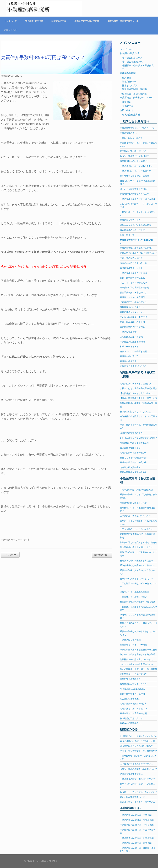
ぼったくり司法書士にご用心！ (134, 189)
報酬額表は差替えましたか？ (133, 684)
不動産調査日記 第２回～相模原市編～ (138, 820)
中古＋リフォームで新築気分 (133, 283)
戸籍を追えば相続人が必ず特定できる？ (139, 253)
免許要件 (127, 78)
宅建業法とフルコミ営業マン (133, 709)
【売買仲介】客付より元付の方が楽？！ (139, 393)
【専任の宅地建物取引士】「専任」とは (139, 398)
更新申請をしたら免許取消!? (133, 674)
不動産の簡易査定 (128, 361)
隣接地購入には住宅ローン (132, 307)
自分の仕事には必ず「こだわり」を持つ (139, 741)
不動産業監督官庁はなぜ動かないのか (138, 128)
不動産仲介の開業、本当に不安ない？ (138, 779)
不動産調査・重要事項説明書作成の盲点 (139, 650)
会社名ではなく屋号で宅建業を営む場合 (139, 388)
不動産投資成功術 (128, 332)
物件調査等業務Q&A (132, 62)
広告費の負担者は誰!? (130, 699)
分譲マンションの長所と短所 (133, 352)
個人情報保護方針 (131, 115)
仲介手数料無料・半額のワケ (133, 293)
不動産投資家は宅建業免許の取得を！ (138, 248)
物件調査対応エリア (132, 58)
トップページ (10, 21)
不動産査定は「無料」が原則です (135, 171)
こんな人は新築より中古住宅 (133, 317)
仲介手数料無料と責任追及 (132, 278)
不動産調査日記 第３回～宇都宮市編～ (138, 825)
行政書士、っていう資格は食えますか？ (139, 792)
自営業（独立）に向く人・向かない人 (138, 802)
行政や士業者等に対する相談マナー (137, 156)
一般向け (6, 540)
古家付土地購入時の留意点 (132, 327)
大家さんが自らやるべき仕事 (133, 263)
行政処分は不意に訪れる (131, 718)
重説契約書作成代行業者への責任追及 (138, 602)
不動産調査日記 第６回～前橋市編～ (137, 843)
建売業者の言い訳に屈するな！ (134, 151)
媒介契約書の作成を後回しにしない (137, 547)
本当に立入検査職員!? (130, 679)
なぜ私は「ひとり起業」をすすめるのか (139, 736)
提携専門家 (128, 106)
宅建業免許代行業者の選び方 (133, 453)
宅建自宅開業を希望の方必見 (133, 472)
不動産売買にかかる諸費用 (132, 342)
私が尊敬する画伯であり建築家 (134, 176)
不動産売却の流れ (128, 133)
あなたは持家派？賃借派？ (132, 337)
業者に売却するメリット (131, 268)
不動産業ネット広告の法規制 (133, 713)
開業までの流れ (130, 85)
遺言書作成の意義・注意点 (132, 230)
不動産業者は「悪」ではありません (137, 166)
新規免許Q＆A (129, 82)
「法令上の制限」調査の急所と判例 (137, 490)
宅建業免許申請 (59, 21)
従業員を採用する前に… (131, 774)
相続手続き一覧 (102, 555)
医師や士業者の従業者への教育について (139, 769)
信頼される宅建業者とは (131, 723)
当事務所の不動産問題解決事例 (134, 288)
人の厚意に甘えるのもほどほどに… (137, 764)
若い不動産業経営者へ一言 (132, 797)
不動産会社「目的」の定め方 (133, 462)
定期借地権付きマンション (132, 312)
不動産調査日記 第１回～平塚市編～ (137, 815)
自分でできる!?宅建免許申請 (133, 458)
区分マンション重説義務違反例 (134, 592)
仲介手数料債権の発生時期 (132, 694)
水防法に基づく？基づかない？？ (135, 516)
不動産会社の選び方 (129, 356)
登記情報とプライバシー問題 (133, 645)
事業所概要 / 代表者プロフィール (123, 21)
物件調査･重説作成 (34, 21)
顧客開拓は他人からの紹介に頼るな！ (138, 746)
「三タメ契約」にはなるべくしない (137, 529)
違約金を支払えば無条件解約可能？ (137, 225)
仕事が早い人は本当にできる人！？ (137, 579)
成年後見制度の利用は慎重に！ (134, 161)
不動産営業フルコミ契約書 (87, 21)
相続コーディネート (129, 347)
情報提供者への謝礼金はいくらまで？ (138, 659)
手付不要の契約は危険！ (131, 258)
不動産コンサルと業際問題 (132, 297)
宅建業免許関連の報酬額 (135, 89)
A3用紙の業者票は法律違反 (133, 689)
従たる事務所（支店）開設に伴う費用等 (139, 669)
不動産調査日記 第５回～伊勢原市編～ (138, 838)
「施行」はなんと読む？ (131, 138)
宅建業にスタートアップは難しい (135, 384)
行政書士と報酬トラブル (131, 448)
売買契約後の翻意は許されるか (134, 194)
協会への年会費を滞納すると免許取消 (138, 654)
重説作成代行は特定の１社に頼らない (138, 565)
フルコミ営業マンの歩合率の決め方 (137, 664)
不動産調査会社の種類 (130, 640)
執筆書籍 (127, 102)
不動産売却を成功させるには (133, 273)
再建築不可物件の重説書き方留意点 (137, 561)
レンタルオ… (10, 555)
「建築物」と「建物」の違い (133, 597)
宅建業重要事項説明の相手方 (133, 704)
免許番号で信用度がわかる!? (133, 366)
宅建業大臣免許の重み (130, 467)
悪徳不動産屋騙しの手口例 (132, 322)
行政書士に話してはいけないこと (135, 412)
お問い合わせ (10, 30)
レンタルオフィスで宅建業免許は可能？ (139, 438)
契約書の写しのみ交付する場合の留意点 (139, 542)
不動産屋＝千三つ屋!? (130, 220)
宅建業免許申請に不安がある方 (134, 443)
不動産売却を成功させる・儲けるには (138, 199)
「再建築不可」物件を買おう (133, 302)
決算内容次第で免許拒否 (131, 433)
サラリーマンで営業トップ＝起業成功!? (138, 751)
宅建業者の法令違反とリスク (133, 503)
